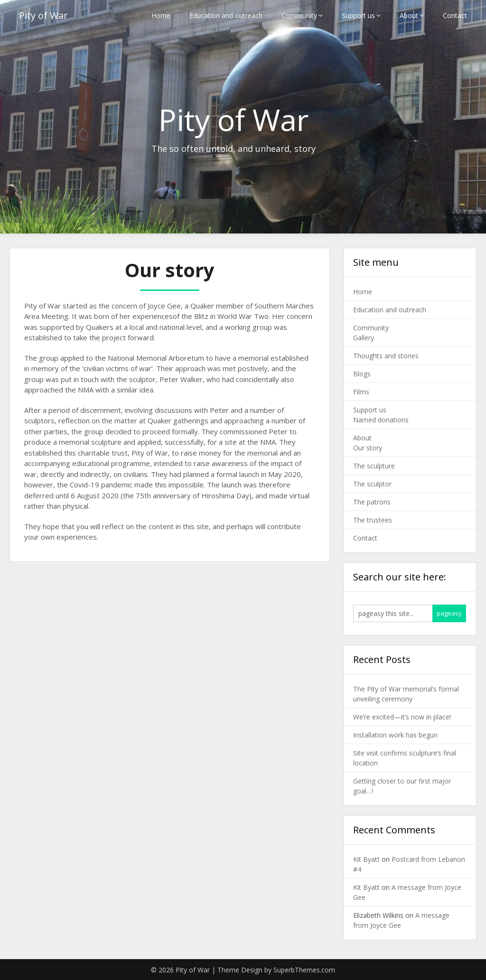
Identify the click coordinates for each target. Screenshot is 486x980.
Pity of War (43, 15)
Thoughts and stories (386, 356)
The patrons (372, 502)
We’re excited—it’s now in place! (402, 717)
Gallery (364, 338)
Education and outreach (226, 15)
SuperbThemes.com (304, 970)
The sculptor (372, 484)
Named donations (381, 420)
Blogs (362, 374)
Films (361, 392)
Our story (368, 448)
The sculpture (374, 466)
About (409, 15)
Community (299, 15)
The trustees (373, 520)
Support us (358, 15)
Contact (455, 15)
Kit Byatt (366, 859)
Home (161, 15)
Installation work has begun (395, 735)
